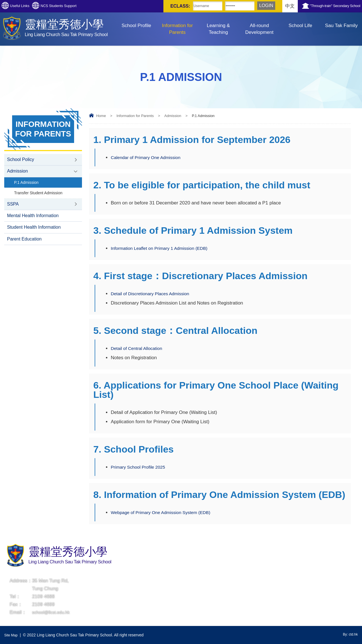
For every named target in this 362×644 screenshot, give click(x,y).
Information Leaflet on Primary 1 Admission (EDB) (164, 248)
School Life (300, 26)
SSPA (13, 209)
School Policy (21, 160)
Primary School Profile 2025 (140, 467)
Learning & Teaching (218, 29)
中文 (261, 6)
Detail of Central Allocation (139, 348)
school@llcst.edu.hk (53, 612)
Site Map (12, 635)
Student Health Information (34, 234)
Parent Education (24, 247)
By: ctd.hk (349, 635)
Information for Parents (177, 29)
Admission (173, 116)
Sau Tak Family (341, 26)
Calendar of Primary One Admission (149, 157)
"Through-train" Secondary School (323, 6)
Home (101, 116)
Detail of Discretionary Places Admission (154, 294)
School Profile (136, 26)
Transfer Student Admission (40, 196)
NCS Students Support (81, 6)
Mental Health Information (33, 221)
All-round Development (259, 29)
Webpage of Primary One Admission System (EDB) (165, 512)
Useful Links (27, 6)
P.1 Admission (27, 185)
